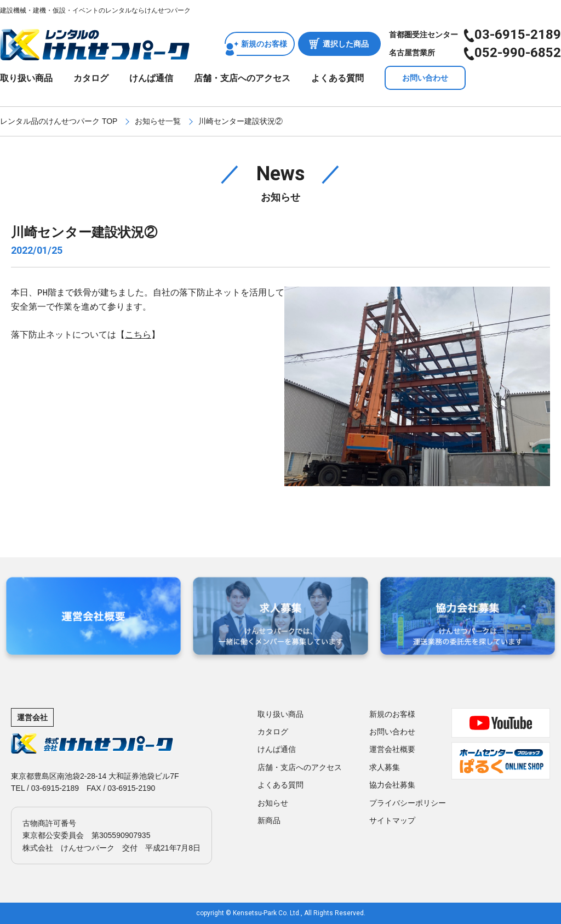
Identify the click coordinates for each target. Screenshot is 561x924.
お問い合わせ (425, 78)
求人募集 (385, 767)
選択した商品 (346, 44)
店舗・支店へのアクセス (242, 78)
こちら (138, 335)
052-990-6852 (518, 53)
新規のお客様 (264, 44)
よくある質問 (337, 78)
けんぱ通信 (151, 78)
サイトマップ (392, 820)
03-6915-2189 (518, 35)
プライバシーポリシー (408, 803)
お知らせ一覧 (158, 121)
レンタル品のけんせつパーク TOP (59, 121)
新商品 (269, 820)
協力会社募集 (392, 785)
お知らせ (273, 803)
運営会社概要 (392, 749)
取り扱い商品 (26, 78)
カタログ (91, 78)
